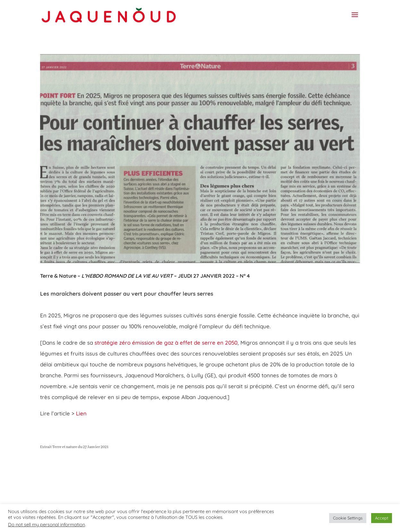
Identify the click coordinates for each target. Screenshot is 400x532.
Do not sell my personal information (46, 524)
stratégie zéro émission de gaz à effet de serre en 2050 (166, 343)
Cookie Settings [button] (348, 518)
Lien (82, 413)
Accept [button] (382, 518)
